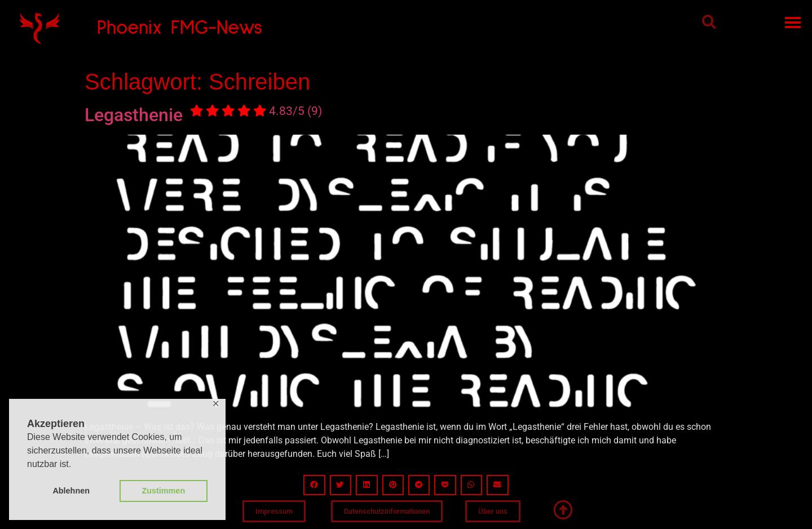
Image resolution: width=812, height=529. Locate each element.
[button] (709, 22)
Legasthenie (203, 115)
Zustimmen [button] (163, 491)
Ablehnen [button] (71, 491)
